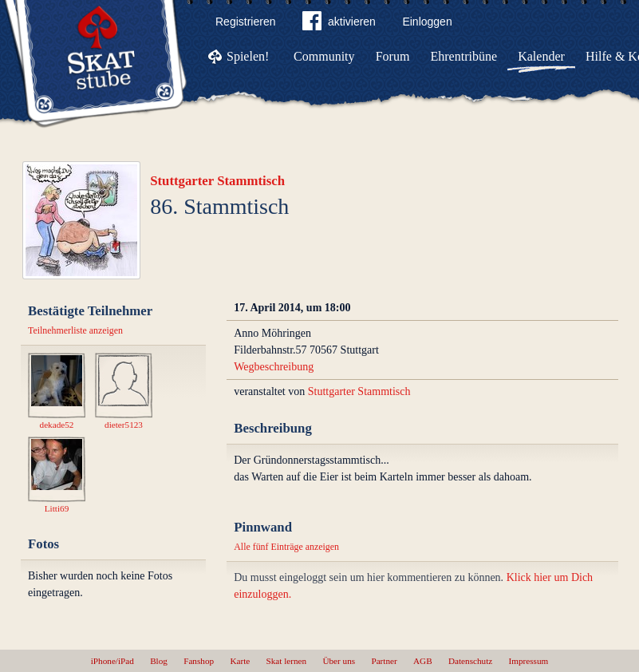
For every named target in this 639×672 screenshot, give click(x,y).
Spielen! (248, 56)
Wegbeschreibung (274, 367)
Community (324, 56)
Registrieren (245, 22)
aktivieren (339, 24)
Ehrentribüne (464, 56)
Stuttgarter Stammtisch (217, 181)
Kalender (541, 56)
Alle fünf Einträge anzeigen (286, 547)
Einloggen (427, 22)
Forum (393, 56)
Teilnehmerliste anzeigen (75, 330)
